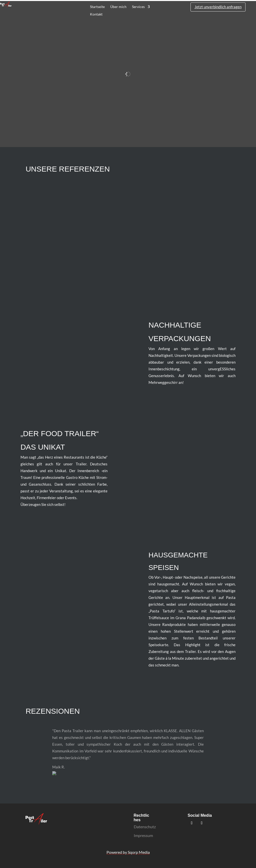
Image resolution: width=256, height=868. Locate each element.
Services (138, 7)
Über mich (118, 7)
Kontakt (96, 14)
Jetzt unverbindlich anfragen (218, 7)
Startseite (97, 7)
